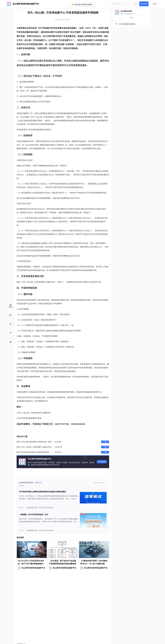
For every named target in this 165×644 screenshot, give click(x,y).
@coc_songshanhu (127, 14)
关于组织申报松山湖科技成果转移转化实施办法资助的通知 (42, 492)
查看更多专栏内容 (98, 483)
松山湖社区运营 (126, 11)
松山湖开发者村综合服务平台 (33, 568)
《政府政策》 (38, 483)
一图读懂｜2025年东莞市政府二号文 (34, 515)
